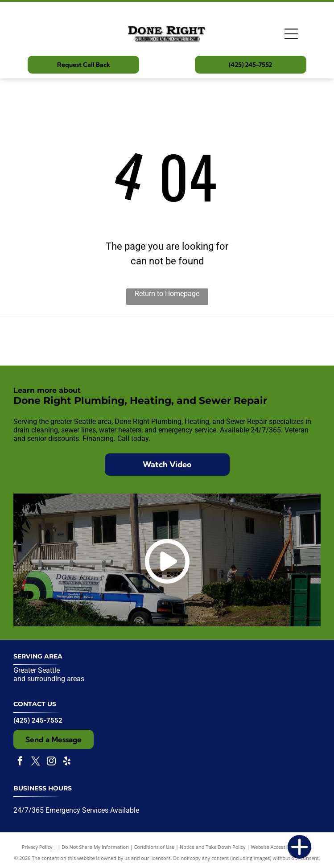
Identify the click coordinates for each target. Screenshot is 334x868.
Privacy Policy (37, 847)
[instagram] (51, 762)
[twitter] (36, 762)
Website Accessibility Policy (281, 847)
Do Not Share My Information (95, 847)
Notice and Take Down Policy (213, 847)
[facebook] (20, 762)
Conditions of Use (155, 847)
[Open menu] (291, 34)
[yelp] (67, 762)
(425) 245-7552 (38, 720)
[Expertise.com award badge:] (167, 340)
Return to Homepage (167, 294)
